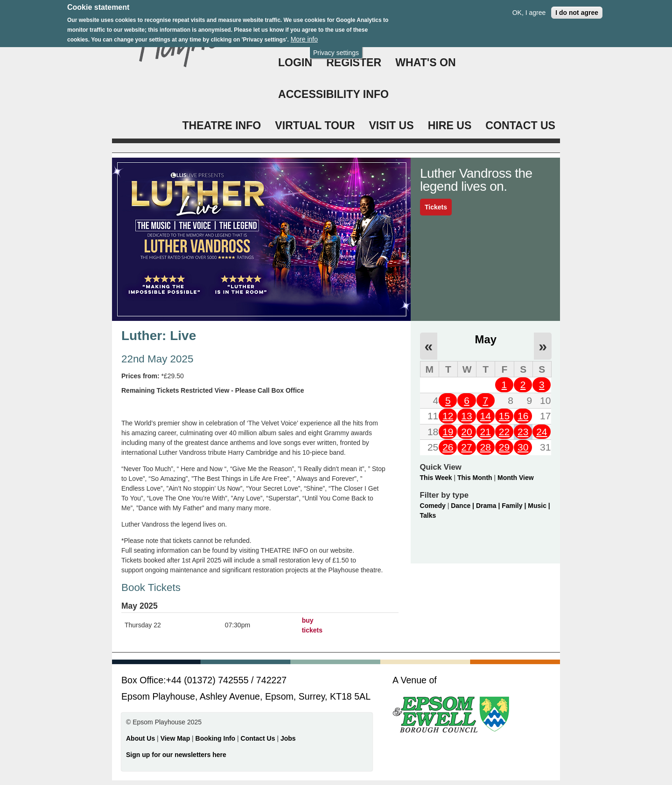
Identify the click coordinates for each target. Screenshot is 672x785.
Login (295, 63)
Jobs (288, 738)
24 (542, 432)
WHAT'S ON (426, 63)
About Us (140, 738)
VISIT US (391, 125)
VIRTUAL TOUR (315, 125)
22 (504, 432)
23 (523, 432)
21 (486, 432)
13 (466, 416)
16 (523, 416)
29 (504, 447)
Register (354, 63)
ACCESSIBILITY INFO (333, 94)
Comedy (433, 506)
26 (448, 447)
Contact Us (259, 738)
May (486, 339)
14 (486, 416)
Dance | (463, 506)
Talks (428, 515)
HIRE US (450, 125)
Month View (516, 478)
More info (304, 35)
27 (466, 447)
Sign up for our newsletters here (176, 755)
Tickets (436, 207)
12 (448, 416)
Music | (539, 506)
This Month (475, 478)
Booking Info (216, 738)
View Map (176, 738)
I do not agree (577, 8)
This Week (436, 478)
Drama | (489, 506)
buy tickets (312, 625)
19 (448, 432)
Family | (515, 506)
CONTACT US (520, 125)
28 (486, 447)
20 (466, 432)
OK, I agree (529, 8)
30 (523, 447)
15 (504, 416)
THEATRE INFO (221, 125)
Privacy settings (336, 48)
